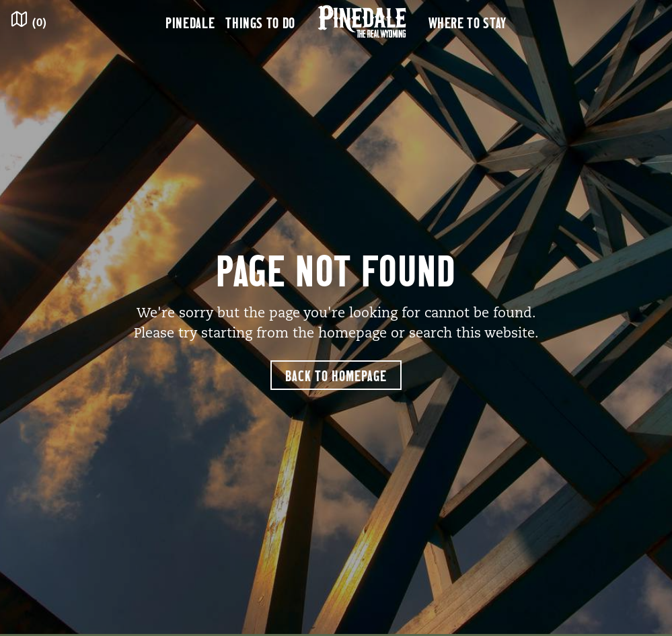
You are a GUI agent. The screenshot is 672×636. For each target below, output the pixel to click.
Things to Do (260, 22)
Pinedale (190, 22)
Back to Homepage (336, 375)
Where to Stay (468, 22)
